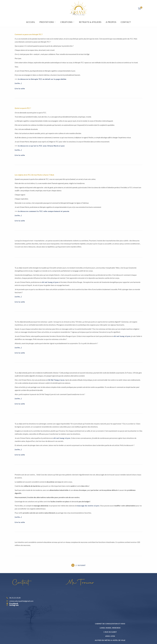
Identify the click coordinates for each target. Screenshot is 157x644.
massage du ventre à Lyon (88, 506)
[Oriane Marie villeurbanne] (106, 605)
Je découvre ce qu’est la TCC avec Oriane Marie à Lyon (41, 146)
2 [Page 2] (76, 565)
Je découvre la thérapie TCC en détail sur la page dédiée (42, 79)
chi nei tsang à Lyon (50, 282)
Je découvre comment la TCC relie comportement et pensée (44, 211)
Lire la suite (20, 88)
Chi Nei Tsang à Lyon (56, 380)
